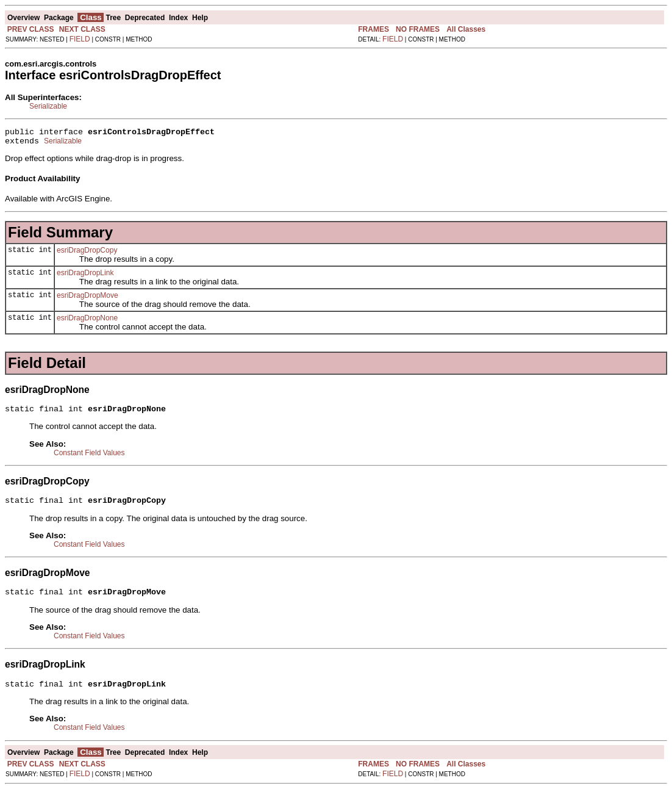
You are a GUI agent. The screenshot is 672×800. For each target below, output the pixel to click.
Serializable (48, 106)
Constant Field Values (89, 458)
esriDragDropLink (85, 276)
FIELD (80, 39)
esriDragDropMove (88, 299)
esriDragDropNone (87, 322)
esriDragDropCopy (87, 254)
